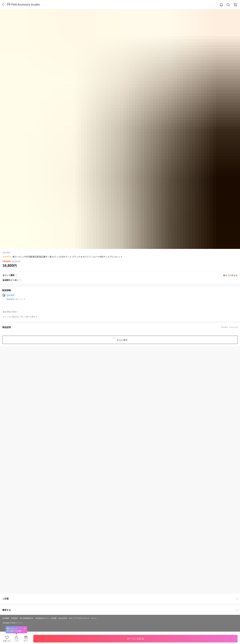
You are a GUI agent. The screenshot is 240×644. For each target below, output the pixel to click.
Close (25, 628)
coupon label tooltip (20, 280)
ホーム (94, 618)
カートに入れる (135, 639)
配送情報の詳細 (9, 312)
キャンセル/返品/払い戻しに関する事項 (19, 317)
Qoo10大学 (63, 618)
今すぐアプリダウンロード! (79, 618)
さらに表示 (122, 340)
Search (228, 5)
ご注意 (120, 599)
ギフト (26, 641)
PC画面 (53, 618)
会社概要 (6, 618)
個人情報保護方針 (26, 618)
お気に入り (7, 641)
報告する (120, 610)
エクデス (7, 257)
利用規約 (14, 618)
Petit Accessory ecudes (26, 5)
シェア (16, 641)
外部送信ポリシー (42, 618)
